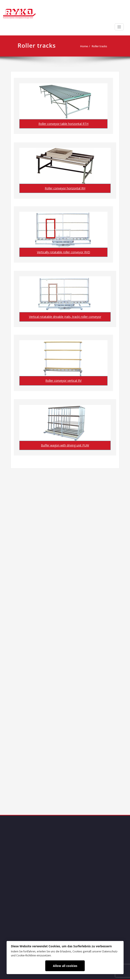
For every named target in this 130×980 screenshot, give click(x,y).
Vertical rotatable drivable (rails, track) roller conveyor (65, 317)
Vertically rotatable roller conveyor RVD (64, 252)
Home (86, 46)
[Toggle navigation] (119, 27)
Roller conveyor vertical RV (63, 381)
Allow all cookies (65, 966)
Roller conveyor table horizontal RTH (63, 124)
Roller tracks (101, 46)
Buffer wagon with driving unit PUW (65, 445)
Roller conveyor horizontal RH (65, 188)
